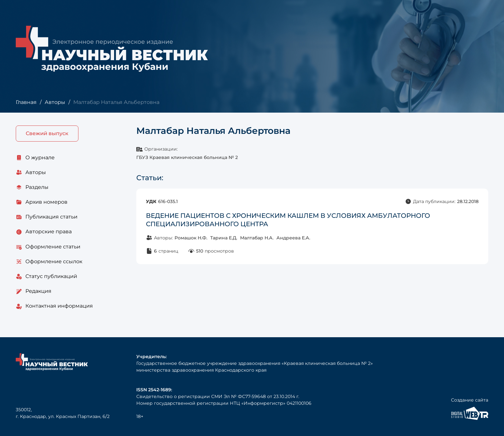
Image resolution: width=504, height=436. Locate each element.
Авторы (55, 102)
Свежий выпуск (47, 133)
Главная (26, 102)
